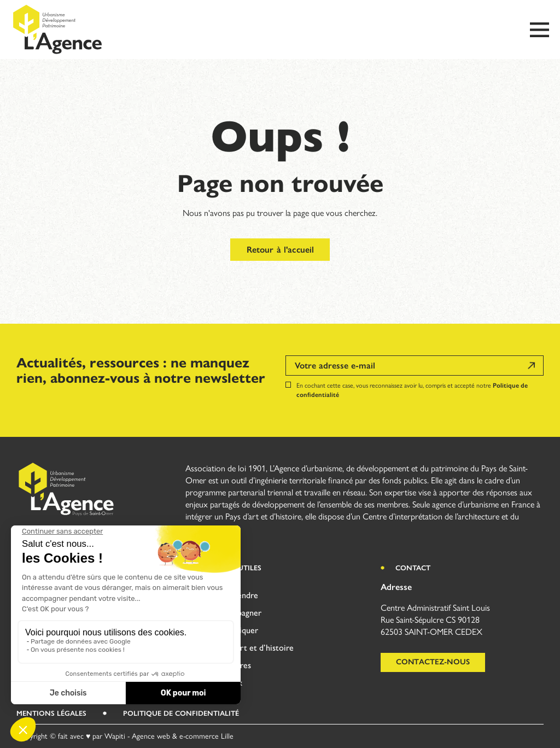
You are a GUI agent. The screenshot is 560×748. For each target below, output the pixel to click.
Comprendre (235, 595)
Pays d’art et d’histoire (253, 648)
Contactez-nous (433, 662)
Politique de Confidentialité (181, 713)
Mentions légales (51, 713)
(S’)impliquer (235, 630)
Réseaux (227, 683)
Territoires (232, 665)
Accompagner (237, 613)
